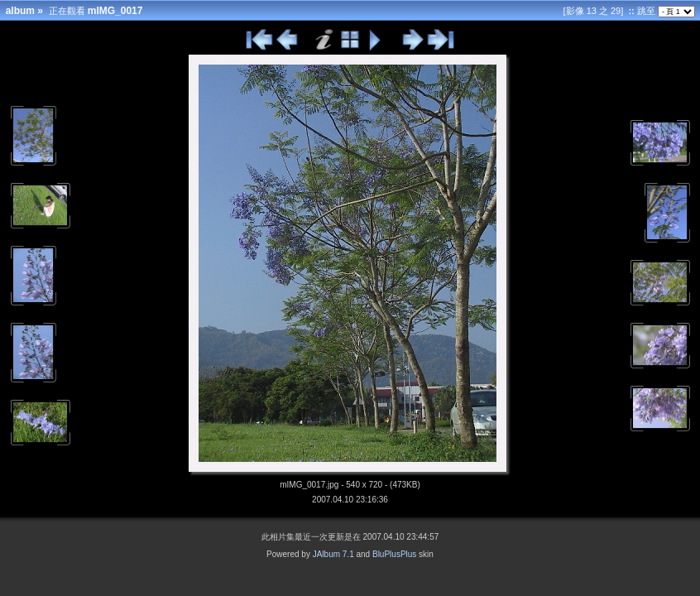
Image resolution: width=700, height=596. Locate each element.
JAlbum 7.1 (333, 554)
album (20, 11)
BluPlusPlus (394, 554)
